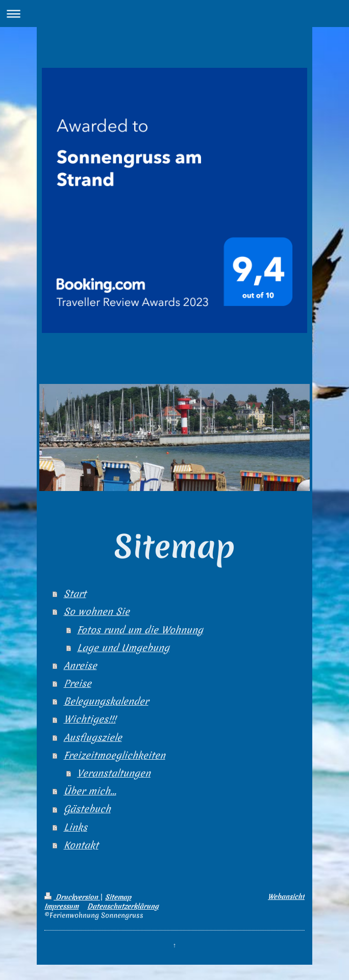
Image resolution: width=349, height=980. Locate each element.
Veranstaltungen (114, 773)
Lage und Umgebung (123, 648)
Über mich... (90, 791)
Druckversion (72, 897)
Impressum (61, 906)
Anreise (80, 666)
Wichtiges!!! (90, 719)
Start (75, 594)
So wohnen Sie (97, 612)
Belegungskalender (106, 701)
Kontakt (81, 845)
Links (76, 827)
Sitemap (118, 897)
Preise (78, 684)
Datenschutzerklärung (123, 906)
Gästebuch (87, 809)
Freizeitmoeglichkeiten (115, 755)
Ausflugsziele (93, 738)
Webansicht (286, 896)
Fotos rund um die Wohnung (140, 630)
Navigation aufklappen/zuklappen (174, 14)
